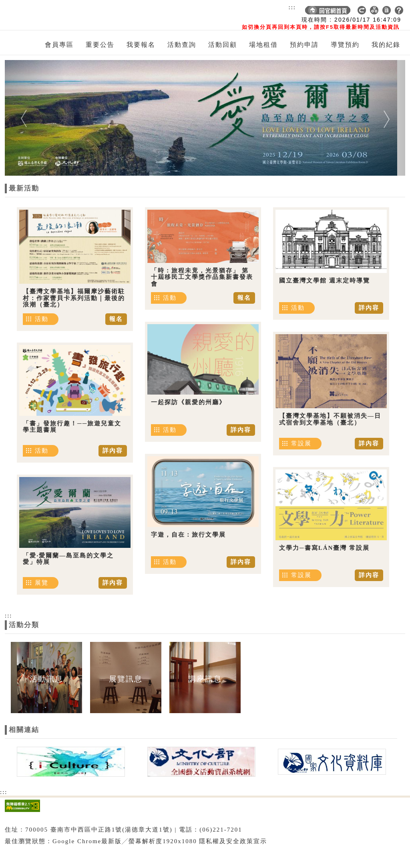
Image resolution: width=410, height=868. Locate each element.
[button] (35, 118)
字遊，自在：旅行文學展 (188, 535)
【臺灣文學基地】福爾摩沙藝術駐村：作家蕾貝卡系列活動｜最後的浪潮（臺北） (74, 298)
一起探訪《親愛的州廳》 (188, 402)
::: (292, 7)
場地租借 (263, 45)
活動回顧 (223, 45)
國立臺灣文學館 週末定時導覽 (325, 281)
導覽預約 (345, 45)
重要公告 (100, 45)
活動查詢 (182, 45)
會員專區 (59, 45)
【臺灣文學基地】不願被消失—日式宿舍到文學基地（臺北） (330, 419)
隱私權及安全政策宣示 (233, 841)
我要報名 (141, 45)
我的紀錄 (386, 45)
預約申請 (304, 45)
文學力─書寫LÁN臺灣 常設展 (324, 548)
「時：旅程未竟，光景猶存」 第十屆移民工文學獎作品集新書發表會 (202, 277)
